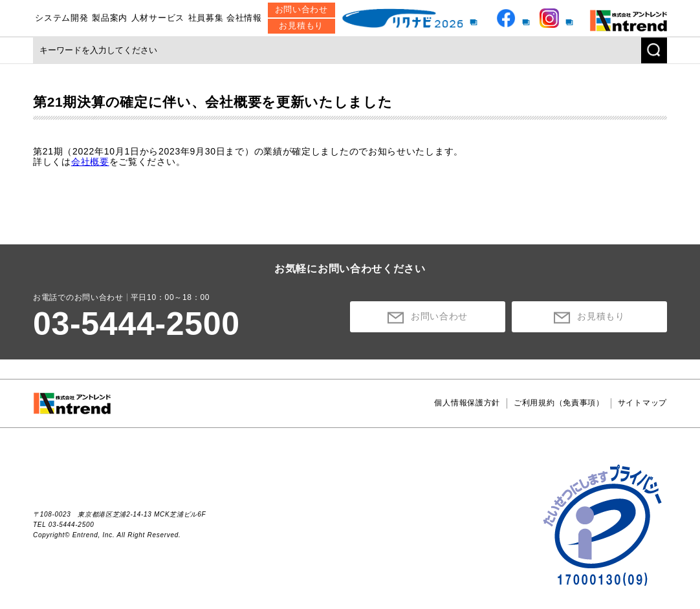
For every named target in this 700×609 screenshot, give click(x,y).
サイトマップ (642, 403)
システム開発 (61, 18)
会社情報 (244, 18)
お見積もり (301, 26)
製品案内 (110, 18)
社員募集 (206, 18)
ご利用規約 (559, 403)
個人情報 (467, 403)
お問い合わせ (301, 9)
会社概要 (90, 162)
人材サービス (158, 18)
